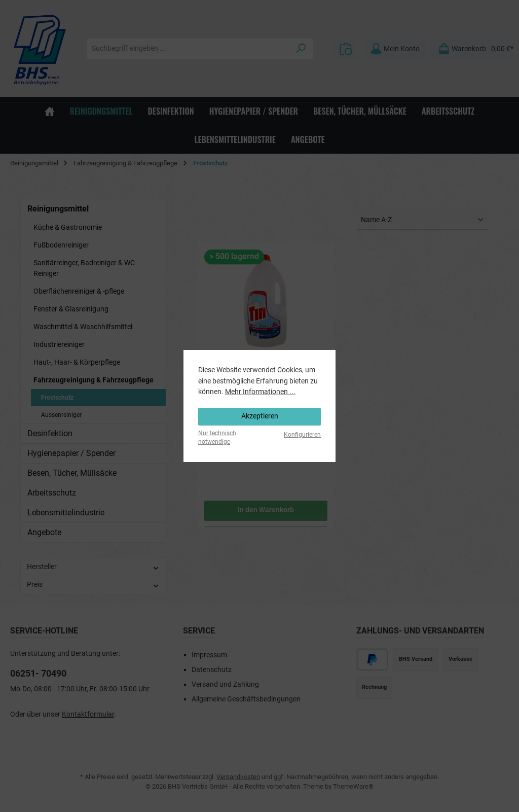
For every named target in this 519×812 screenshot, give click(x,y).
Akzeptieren (260, 416)
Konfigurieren (302, 435)
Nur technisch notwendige (217, 437)
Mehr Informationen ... (260, 392)
